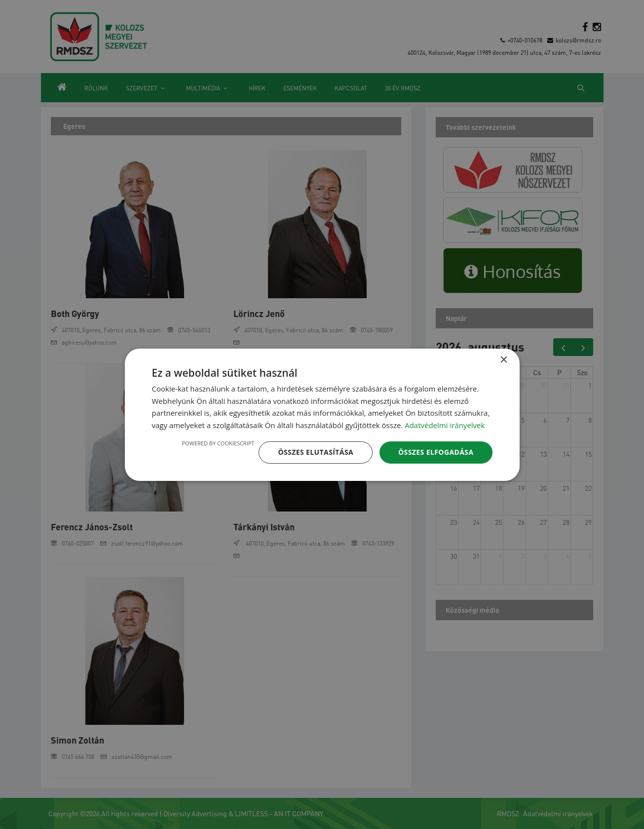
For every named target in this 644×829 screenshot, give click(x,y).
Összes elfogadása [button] (436, 452)
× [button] (504, 360)
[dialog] (322, 414)
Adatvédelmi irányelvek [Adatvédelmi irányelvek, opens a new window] (445, 425)
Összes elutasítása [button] (316, 452)
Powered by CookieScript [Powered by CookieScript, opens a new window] (218, 443)
